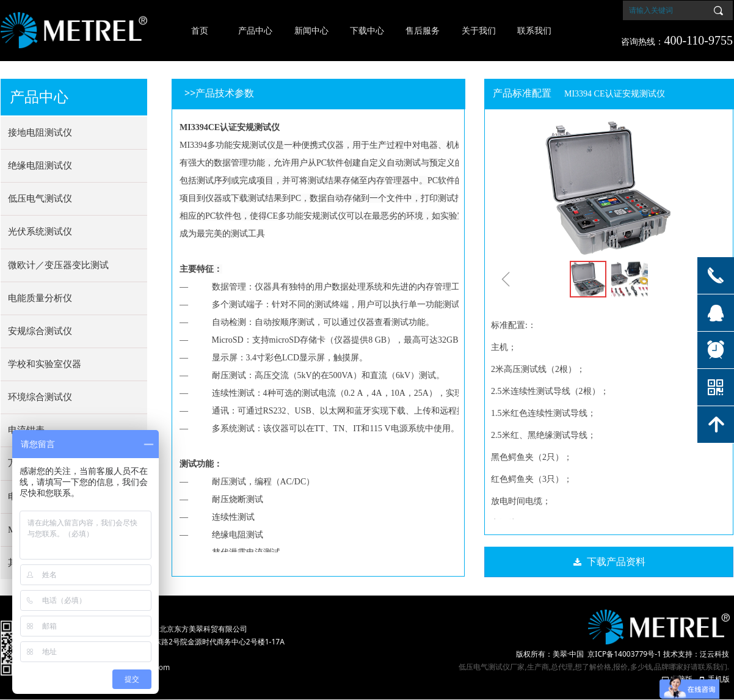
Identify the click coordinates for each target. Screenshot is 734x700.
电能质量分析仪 (40, 298)
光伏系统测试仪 (40, 232)
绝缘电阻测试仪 (40, 166)
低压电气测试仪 (40, 199)
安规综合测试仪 (40, 331)
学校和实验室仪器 (45, 364)
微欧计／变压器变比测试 (58, 265)
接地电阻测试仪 (40, 133)
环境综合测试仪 (40, 397)
